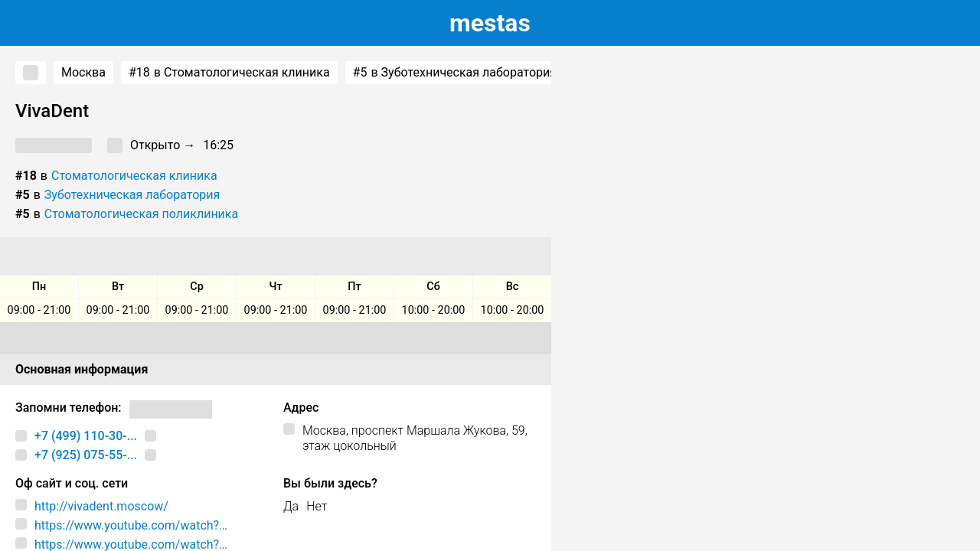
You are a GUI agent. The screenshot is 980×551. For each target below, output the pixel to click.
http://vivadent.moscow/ (101, 506)
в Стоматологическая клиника (229, 73)
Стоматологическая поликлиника (141, 214)
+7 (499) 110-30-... (86, 436)
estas (490, 23)
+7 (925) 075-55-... (86, 455)
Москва (83, 72)
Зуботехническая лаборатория (132, 195)
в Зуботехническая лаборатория (455, 73)
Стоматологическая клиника (134, 176)
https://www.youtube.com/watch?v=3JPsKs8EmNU (127, 526)
